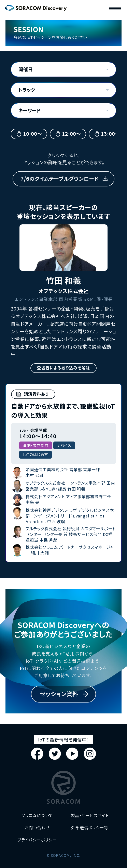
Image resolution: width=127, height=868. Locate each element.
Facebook (37, 754)
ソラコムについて (37, 815)
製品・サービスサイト (90, 815)
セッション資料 (59, 694)
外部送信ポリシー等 (90, 827)
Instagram (90, 754)
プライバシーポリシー (37, 840)
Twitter (55, 754)
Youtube (72, 754)
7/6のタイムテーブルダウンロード (60, 179)
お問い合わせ (37, 827)
